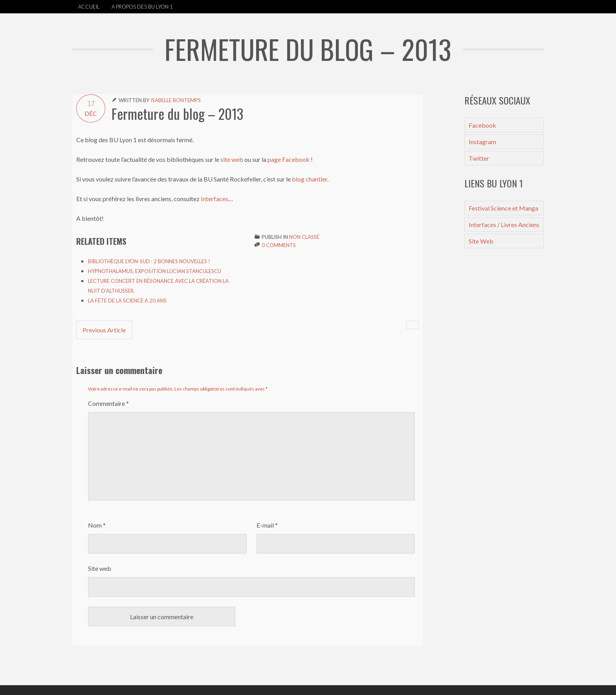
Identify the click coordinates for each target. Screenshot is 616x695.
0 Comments (279, 245)
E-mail (267, 525)
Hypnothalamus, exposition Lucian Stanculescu (155, 271)
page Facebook (289, 159)
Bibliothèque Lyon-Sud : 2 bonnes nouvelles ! (149, 261)
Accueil (89, 7)
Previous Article (104, 330)
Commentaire (108, 403)
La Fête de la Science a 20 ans (127, 301)
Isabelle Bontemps (176, 100)
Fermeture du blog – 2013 (177, 114)
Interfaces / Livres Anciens (504, 225)
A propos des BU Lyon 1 (142, 7)
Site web (100, 568)
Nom (97, 525)
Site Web (481, 241)
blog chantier (309, 179)
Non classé (304, 237)
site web (232, 159)
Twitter (479, 158)
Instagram (482, 142)
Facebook (482, 125)
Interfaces (214, 199)
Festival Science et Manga (503, 208)
